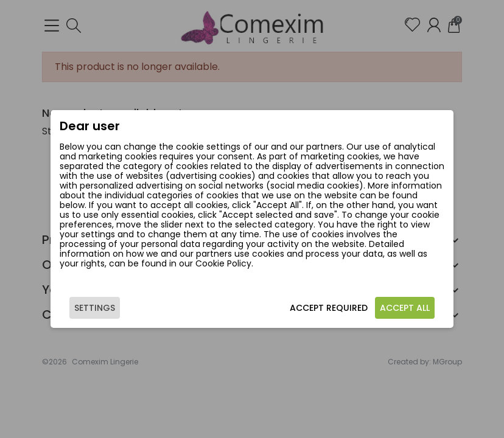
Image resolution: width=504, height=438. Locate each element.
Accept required (329, 308)
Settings (95, 308)
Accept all (405, 308)
